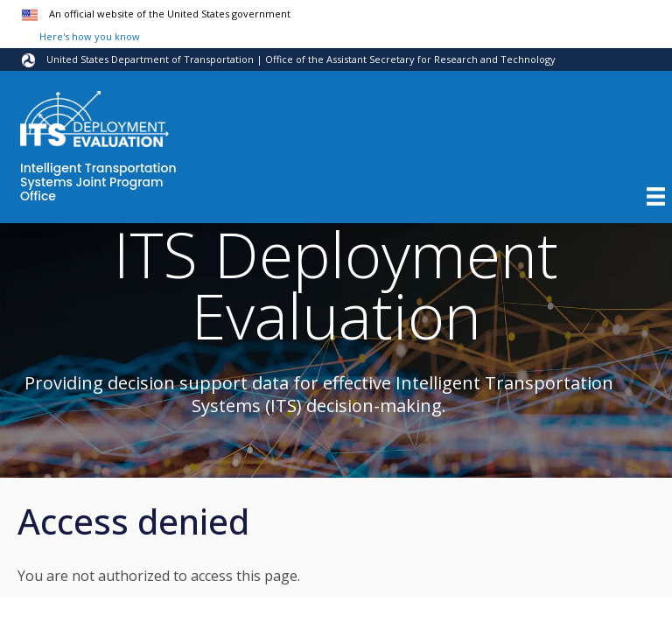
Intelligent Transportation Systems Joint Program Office (98, 183)
